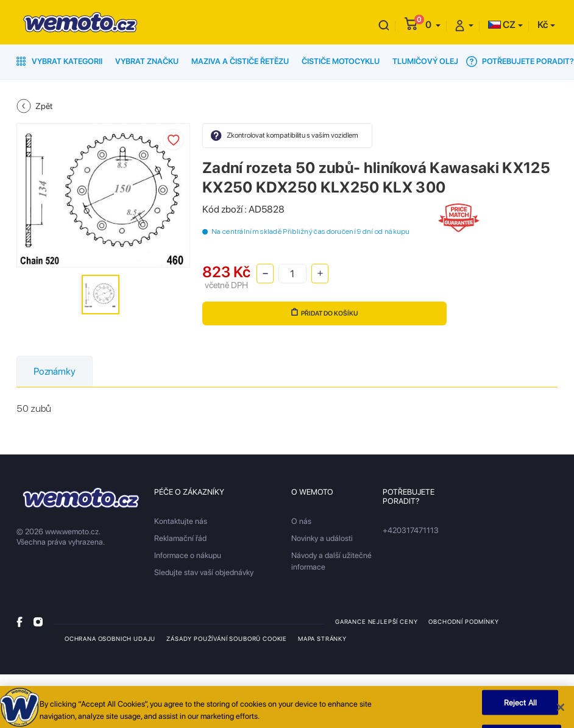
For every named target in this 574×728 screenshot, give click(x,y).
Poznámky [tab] (55, 371)
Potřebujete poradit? (520, 62)
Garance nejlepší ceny (376, 621)
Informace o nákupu (188, 555)
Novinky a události (322, 538)
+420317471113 (411, 530)
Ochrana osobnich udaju (110, 638)
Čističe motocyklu (341, 61)
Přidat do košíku (325, 313)
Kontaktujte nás (181, 521)
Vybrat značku (147, 61)
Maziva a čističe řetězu (240, 61)
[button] (433, 25)
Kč (543, 25)
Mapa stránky (322, 638)
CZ (502, 25)
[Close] (561, 711)
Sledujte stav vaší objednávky (204, 572)
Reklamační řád (180, 538)
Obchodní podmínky (463, 621)
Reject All (520, 706)
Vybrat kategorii (59, 61)
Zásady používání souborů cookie (227, 638)
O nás (301, 521)
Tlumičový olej (425, 61)
